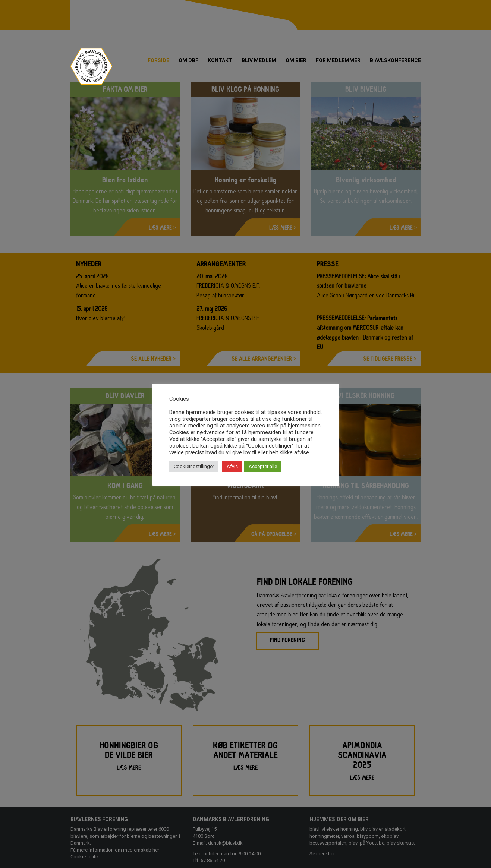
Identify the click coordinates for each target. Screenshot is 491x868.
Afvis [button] (232, 466)
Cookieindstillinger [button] (194, 466)
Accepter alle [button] (263, 466)
